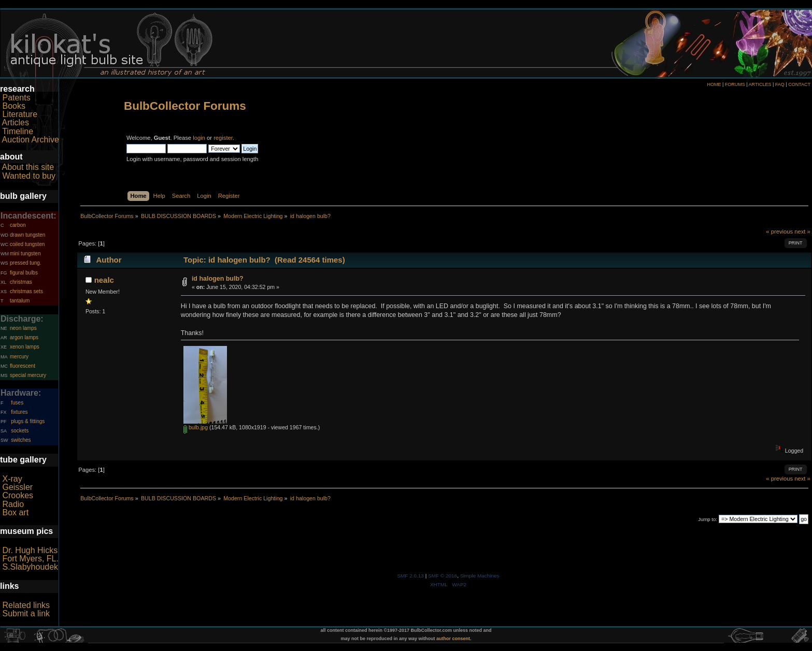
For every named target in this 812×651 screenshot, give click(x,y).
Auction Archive (31, 140)
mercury (19, 357)
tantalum (20, 301)
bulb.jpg (196, 427)
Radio (13, 504)
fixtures (19, 412)
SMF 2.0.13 (410, 576)
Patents (16, 98)
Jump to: (708, 519)
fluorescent (23, 366)
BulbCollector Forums (185, 106)
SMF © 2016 (443, 576)
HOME (714, 84)
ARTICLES (760, 84)
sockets (20, 431)
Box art (15, 512)
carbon (18, 225)
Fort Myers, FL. (30, 559)
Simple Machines (480, 576)
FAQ (780, 84)
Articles (16, 122)
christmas (21, 282)
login (199, 138)
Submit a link (26, 613)
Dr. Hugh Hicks (30, 550)
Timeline (18, 131)
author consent (453, 639)
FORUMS (735, 84)
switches (21, 440)
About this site (28, 167)
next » (802, 232)
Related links (26, 605)
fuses (17, 403)
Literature (20, 114)
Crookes (18, 495)
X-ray (12, 479)
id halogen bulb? (218, 279)
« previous (779, 232)
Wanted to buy (29, 176)
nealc (104, 280)
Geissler (17, 487)
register (223, 138)
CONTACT (799, 84)
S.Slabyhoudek (30, 567)
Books (13, 106)
